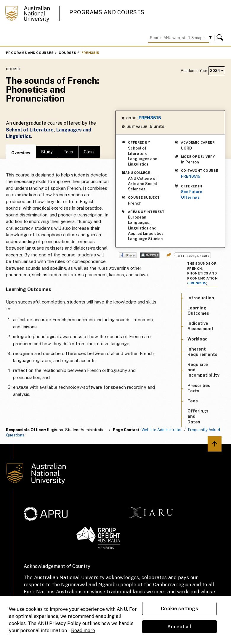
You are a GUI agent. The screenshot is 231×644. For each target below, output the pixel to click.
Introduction (201, 298)
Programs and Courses (107, 12)
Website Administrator (162, 430)
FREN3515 (90, 53)
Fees (68, 152)
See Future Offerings (192, 194)
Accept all (179, 627)
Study (47, 152)
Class (89, 152)
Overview (21, 153)
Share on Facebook (128, 255)
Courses (67, 53)
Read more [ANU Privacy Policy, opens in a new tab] (83, 631)
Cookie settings (179, 609)
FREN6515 (191, 176)
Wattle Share (150, 255)
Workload (198, 339)
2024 (217, 71)
